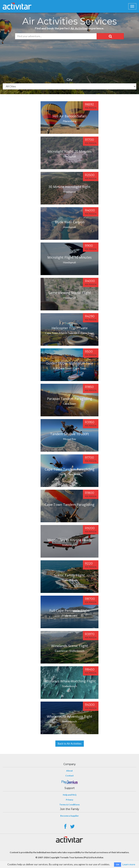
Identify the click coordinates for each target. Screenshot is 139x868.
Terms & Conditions (69, 805)
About (69, 771)
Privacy (69, 800)
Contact (69, 776)
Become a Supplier (69, 816)
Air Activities (79, 28)
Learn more (129, 864)
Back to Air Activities (70, 743)
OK (118, 864)
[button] (110, 36)
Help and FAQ (70, 795)
